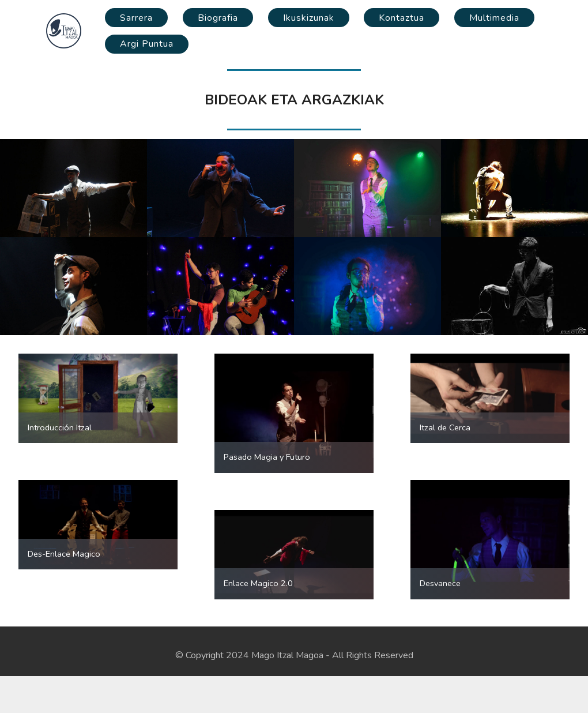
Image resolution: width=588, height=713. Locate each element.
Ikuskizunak (309, 18)
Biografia (218, 18)
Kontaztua (402, 18)
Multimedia (494, 18)
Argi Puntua (147, 44)
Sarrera (136, 18)
